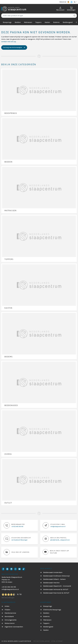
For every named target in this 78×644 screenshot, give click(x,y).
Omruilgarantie (11, 620)
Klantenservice (10, 613)
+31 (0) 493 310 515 (9, 587)
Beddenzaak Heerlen (51, 583)
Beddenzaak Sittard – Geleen (54, 579)
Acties (7, 606)
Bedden (18, 22)
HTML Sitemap (57, 641)
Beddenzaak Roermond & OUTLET (56, 593)
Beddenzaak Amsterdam (53, 572)
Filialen (7, 610)
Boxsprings (7, 22)
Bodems (56, 22)
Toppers (38, 22)
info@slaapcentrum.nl (10, 589)
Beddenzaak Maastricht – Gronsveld (57, 586)
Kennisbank (9, 616)
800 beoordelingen (8, 598)
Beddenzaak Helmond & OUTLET (56, 589)
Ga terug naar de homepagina (13, 47)
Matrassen (28, 22)
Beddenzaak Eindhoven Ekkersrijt (56, 576)
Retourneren (10, 623)
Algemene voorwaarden (14, 627)
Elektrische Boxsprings (52, 610)
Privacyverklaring (42, 641)
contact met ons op (9, 42)
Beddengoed (68, 22)
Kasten (47, 22)
